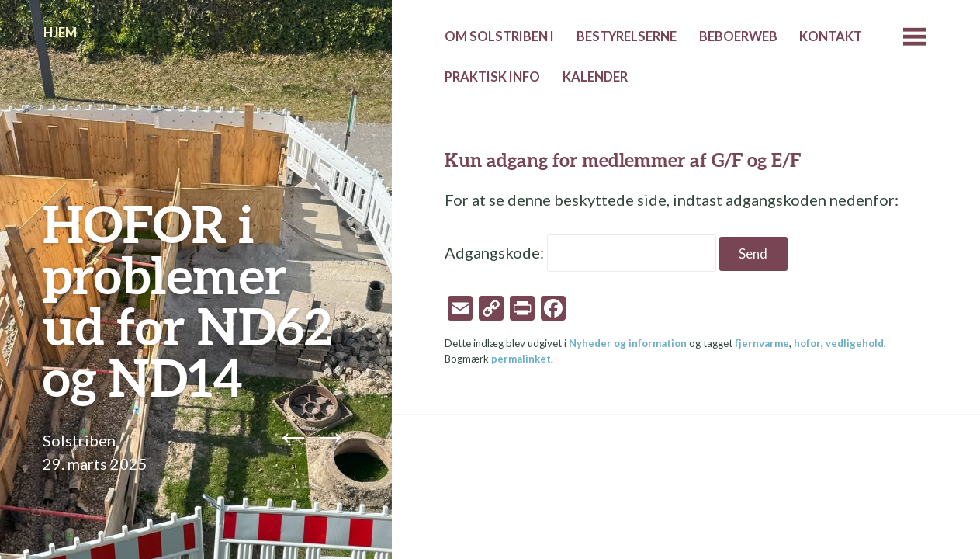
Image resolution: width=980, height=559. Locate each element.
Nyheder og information (628, 343)
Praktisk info (492, 77)
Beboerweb (738, 36)
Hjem (60, 33)
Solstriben (79, 440)
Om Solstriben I (499, 36)
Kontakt (831, 36)
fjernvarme (762, 343)
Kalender (595, 77)
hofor (807, 343)
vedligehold (855, 343)
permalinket (521, 359)
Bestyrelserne (627, 36)
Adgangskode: (580, 252)
